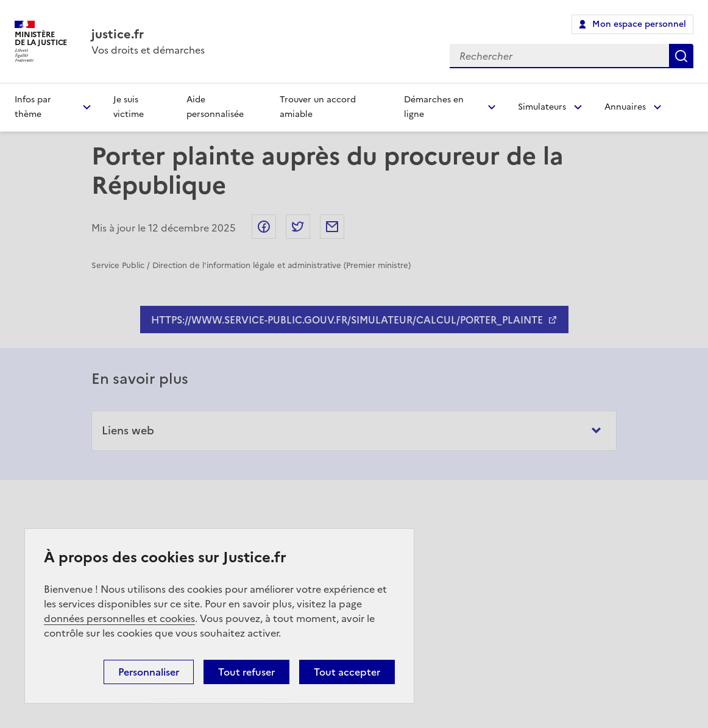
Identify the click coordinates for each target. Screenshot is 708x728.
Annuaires (625, 107)
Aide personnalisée (215, 107)
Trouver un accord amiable (318, 107)
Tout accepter (347, 672)
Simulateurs (542, 107)
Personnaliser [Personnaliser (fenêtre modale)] (149, 672)
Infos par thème (33, 107)
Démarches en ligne (434, 107)
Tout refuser (246, 672)
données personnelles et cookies (119, 618)
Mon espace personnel (639, 24)
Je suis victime (129, 107)
